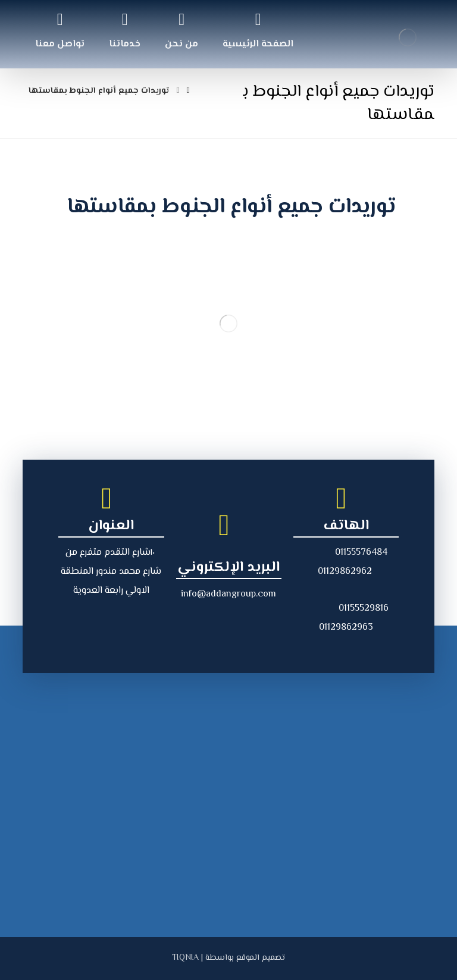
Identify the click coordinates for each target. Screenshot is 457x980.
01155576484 (361, 553)
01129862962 (345, 572)
